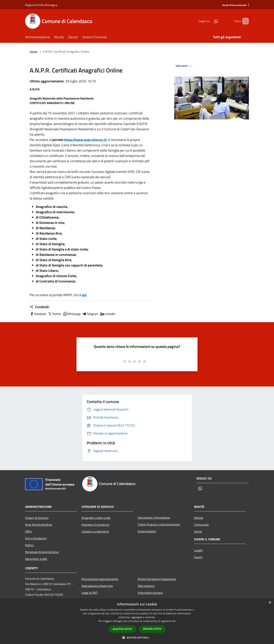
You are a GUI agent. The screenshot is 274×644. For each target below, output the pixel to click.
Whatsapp (72, 314)
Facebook (38, 314)
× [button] (270, 603)
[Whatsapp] (210, 21)
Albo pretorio (146, 586)
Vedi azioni (184, 66)
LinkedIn (108, 314)
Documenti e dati (36, 559)
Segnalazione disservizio (97, 586)
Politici (29, 545)
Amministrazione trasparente (157, 579)
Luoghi (198, 550)
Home (33, 52)
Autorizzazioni (147, 531)
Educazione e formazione (154, 518)
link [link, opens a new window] (174, 621)
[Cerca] (244, 21)
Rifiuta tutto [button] (152, 629)
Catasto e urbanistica (95, 531)
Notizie (199, 518)
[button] (137, 638)
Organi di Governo (37, 518)
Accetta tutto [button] (122, 629)
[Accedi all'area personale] (234, 5)
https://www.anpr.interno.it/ (86, 140)
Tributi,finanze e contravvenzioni (159, 524)
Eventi (198, 557)
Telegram (90, 314)
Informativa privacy (150, 593)
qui (84, 295)
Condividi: (39, 307)
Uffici (28, 531)
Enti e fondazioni (36, 538)
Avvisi (198, 531)
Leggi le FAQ (89, 593)
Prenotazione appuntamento (100, 579)
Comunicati (201, 525)
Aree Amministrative (39, 525)
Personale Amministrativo (42, 552)
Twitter (55, 314)
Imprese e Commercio (95, 525)
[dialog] (137, 621)
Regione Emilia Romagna (41, 5)
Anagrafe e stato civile (96, 518)
